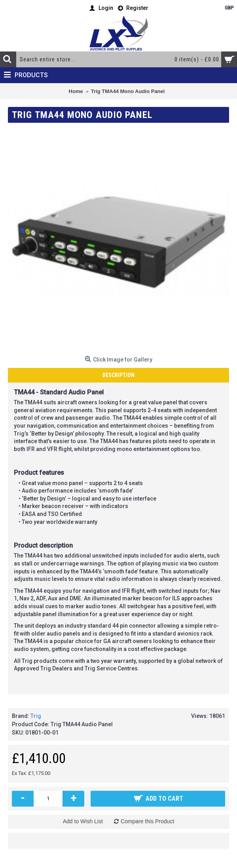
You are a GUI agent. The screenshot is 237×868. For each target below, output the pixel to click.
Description (118, 375)
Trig (36, 716)
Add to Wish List (83, 821)
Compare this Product (147, 821)
